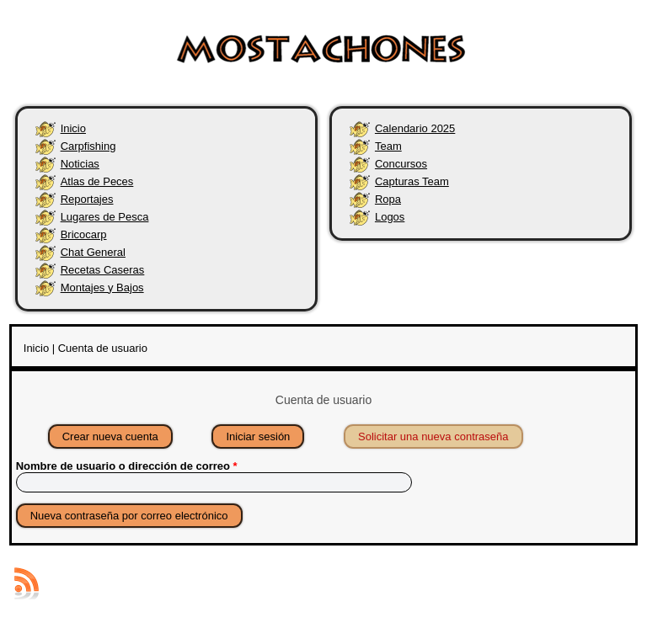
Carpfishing (88, 146)
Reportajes (87, 199)
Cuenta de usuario (103, 348)
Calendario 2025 (415, 128)
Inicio (73, 128)
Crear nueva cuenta (110, 436)
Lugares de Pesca (105, 217)
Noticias (80, 164)
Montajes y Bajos (102, 287)
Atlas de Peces (97, 181)
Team (388, 146)
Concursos (401, 164)
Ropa (388, 199)
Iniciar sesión (258, 436)
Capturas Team (412, 181)
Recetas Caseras (103, 270)
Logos (390, 217)
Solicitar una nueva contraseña (441, 434)
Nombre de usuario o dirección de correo (127, 466)
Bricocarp (84, 234)
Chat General (93, 252)
